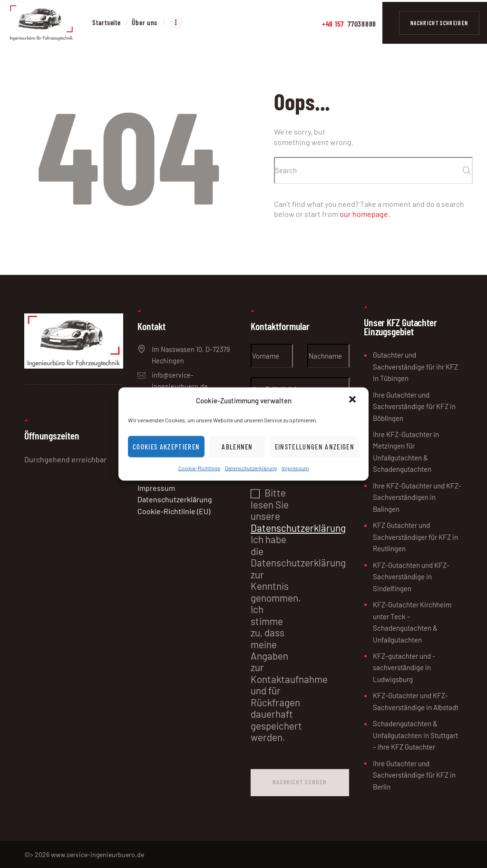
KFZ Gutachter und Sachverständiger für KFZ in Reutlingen (415, 537)
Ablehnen (237, 447)
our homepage (364, 214)
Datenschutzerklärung (251, 468)
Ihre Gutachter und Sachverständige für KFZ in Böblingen (414, 406)
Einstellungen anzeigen (315, 447)
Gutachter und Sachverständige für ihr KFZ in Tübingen (415, 366)
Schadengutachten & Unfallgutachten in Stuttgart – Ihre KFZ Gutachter (415, 735)
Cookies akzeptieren (166, 447)
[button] (353, 400)
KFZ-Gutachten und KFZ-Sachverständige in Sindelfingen (411, 577)
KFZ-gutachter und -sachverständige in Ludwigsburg (404, 668)
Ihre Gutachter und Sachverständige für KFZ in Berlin (414, 775)
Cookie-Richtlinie (199, 468)
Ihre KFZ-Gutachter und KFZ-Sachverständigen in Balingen (417, 497)
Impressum (295, 468)
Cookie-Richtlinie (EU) (174, 511)
